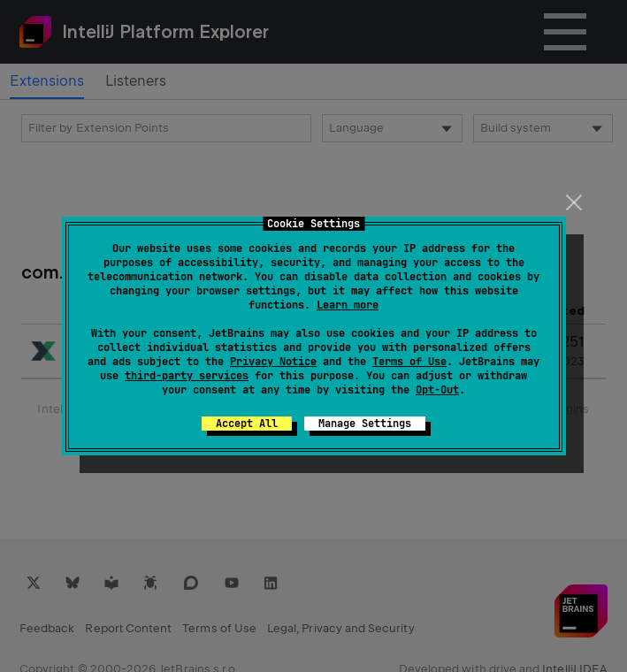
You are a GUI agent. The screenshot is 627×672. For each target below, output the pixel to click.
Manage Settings (365, 424)
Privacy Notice (273, 362)
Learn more (348, 305)
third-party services (187, 376)
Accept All (247, 424)
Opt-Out (437, 390)
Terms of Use (409, 362)
